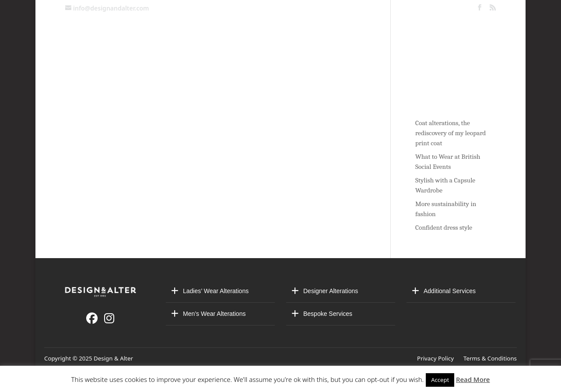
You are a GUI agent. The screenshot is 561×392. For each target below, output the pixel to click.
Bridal (246, 68)
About (284, 68)
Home (87, 68)
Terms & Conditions (490, 358)
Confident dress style (444, 227)
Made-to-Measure (346, 68)
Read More (473, 379)
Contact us (131, 68)
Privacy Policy (437, 358)
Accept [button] (440, 380)
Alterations (193, 68)
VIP (401, 68)
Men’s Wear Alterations (214, 314)
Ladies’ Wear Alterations (216, 291)
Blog (475, 68)
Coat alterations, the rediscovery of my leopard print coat (451, 133)
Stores (433, 68)
